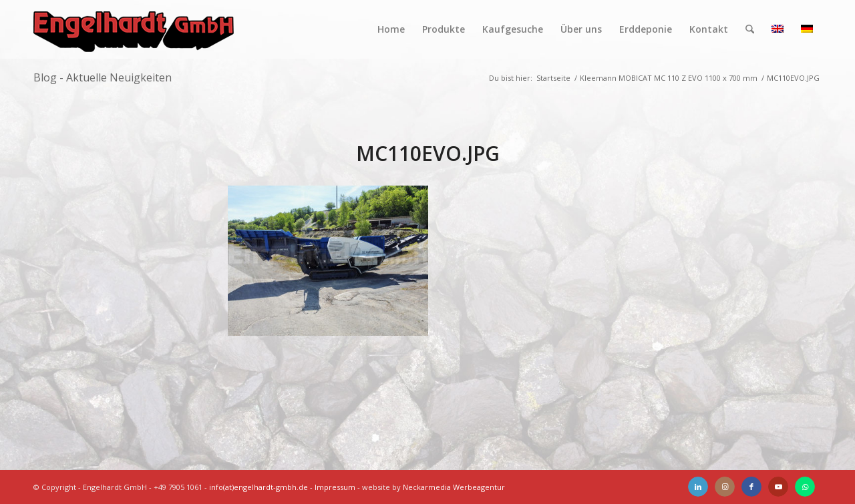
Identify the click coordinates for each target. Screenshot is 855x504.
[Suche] (750, 29)
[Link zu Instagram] (725, 487)
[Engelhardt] (134, 29)
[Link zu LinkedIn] (698, 487)
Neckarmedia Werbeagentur (454, 487)
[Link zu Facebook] (751, 487)
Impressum (335, 487)
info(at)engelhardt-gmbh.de (259, 487)
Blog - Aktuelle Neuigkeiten (103, 77)
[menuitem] (391, 29)
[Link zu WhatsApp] (805, 487)
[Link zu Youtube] (778, 487)
